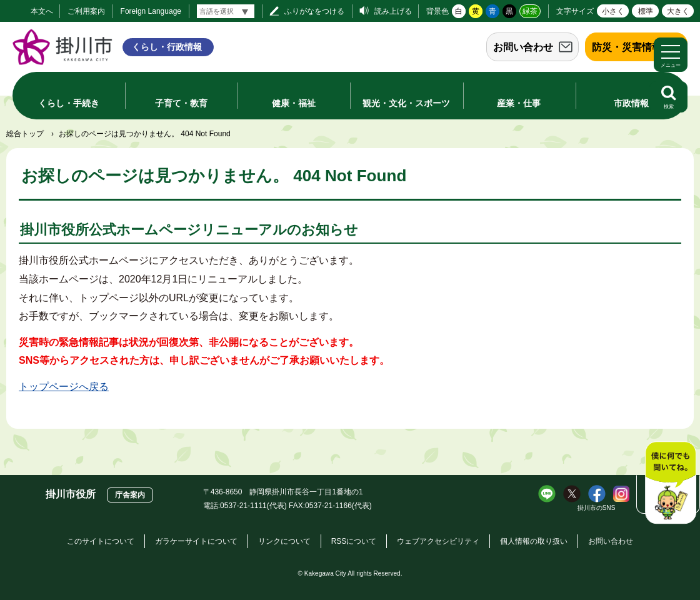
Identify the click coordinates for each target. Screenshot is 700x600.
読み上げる (393, 11)
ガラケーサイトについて (196, 541)
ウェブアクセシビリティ (438, 541)
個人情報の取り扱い (534, 541)
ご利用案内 (86, 11)
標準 (646, 11)
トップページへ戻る (64, 387)
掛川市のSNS (597, 508)
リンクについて (284, 541)
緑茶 (530, 11)
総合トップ (25, 134)
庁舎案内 (130, 495)
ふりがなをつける (314, 11)
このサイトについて (101, 541)
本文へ (42, 11)
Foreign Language (151, 11)
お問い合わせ (523, 47)
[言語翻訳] (226, 11)
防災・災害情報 (627, 47)
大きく (678, 11)
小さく (613, 11)
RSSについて (354, 541)
